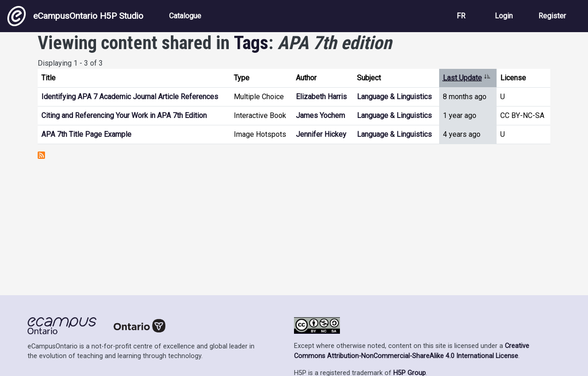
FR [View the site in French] (461, 16)
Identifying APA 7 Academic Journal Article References (130, 97)
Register (552, 16)
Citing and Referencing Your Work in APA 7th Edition (124, 115)
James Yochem (320, 115)
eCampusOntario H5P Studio (75, 16)
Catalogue (185, 16)
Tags (251, 43)
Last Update (467, 78)
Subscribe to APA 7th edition (41, 155)
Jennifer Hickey (321, 134)
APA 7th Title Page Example (86, 134)
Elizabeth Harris (321, 97)
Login (504, 16)
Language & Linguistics (394, 97)
